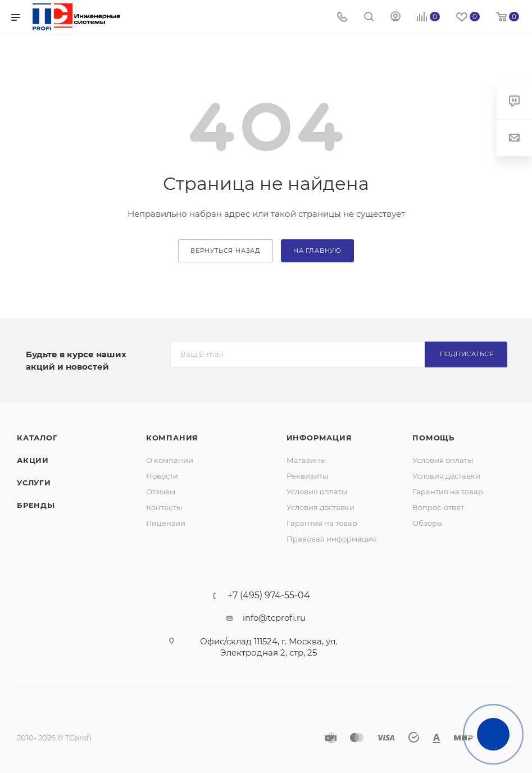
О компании (170, 460)
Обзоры (428, 523)
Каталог (37, 438)
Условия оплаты (317, 492)
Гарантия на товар (322, 523)
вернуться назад (226, 251)
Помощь (433, 438)
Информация (319, 438)
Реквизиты (307, 476)
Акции (33, 460)
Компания (172, 438)
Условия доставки (320, 507)
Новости (162, 476)
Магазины (306, 460)
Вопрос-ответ (438, 507)
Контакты (164, 507)
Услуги (34, 483)
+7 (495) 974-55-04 (269, 595)
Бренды (36, 505)
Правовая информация (331, 539)
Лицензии (166, 523)
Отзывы (161, 492)
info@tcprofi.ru (274, 618)
